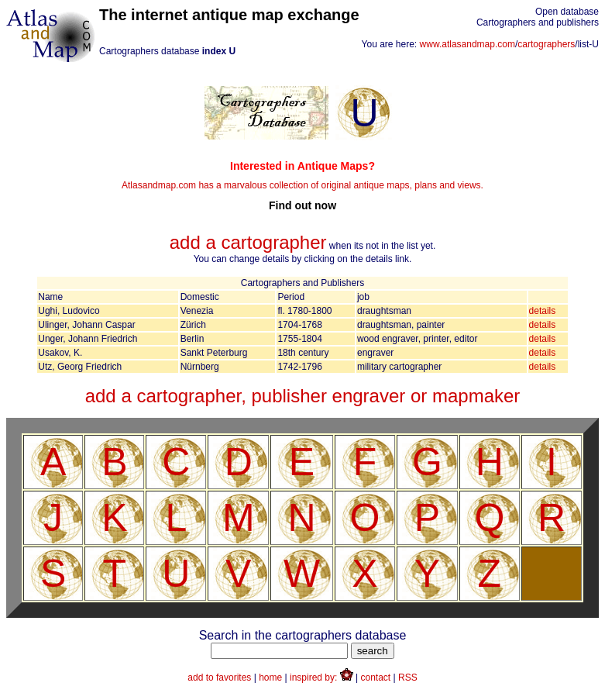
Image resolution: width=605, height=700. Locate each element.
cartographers (546, 44)
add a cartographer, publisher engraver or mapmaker (303, 396)
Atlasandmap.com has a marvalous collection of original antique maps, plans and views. (302, 186)
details (543, 311)
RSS (408, 678)
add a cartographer (248, 242)
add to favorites (219, 678)
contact (376, 678)
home (270, 678)
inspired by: (321, 678)
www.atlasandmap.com (467, 44)
